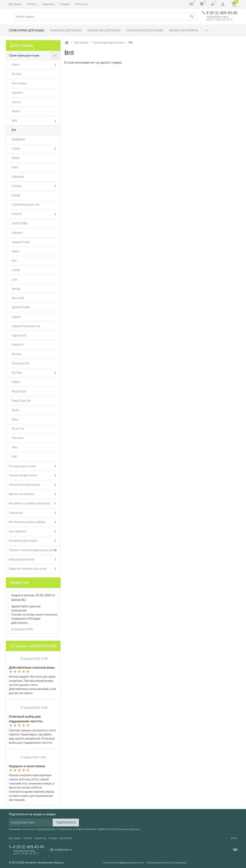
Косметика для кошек (35, 541)
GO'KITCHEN (20, 223)
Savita (16, 410)
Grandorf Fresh (21, 242)
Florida (16, 195)
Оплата (32, 4)
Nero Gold (18, 298)
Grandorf (17, 233)
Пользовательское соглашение (166, 863)
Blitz (36, 121)
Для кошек (81, 43)
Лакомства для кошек (104, 30)
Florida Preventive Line (26, 205)
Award (16, 111)
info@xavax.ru (63, 850)
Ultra (15, 447)
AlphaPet (17, 93)
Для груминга (35, 531)
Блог (234, 838)
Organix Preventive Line (26, 326)
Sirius (15, 419)
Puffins (16, 382)
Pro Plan (36, 373)
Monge (16, 289)
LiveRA (16, 270)
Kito (14, 261)
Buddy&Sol (18, 139)
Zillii (14, 457)
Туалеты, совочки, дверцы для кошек (35, 550)
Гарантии (48, 4)
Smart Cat (18, 429)
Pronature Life (21, 363)
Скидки (65, 4)
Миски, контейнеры (184, 30)
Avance (16, 102)
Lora (15, 279)
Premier (17, 354)
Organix (17, 317)
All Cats (17, 74)
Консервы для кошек (66, 30)
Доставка (15, 4)
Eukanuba (18, 177)
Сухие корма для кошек (27, 30)
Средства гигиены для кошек (35, 569)
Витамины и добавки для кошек (35, 504)
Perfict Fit (18, 345)
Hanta (16, 251)
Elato (15, 167)
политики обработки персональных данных (112, 829)
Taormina (18, 438)
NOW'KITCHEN (21, 307)
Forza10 (36, 214)
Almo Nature (20, 83)
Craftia (36, 149)
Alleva (36, 65)
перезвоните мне (217, 17)
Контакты (81, 4)
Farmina (36, 186)
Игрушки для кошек (35, 560)
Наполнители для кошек (145, 30)
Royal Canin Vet (21, 401)
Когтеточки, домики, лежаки (35, 522)
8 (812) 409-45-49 (222, 13)
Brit (14, 130)
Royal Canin (19, 391)
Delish (16, 158)
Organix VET (19, 335)
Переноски (35, 513)
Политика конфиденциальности (123, 863)
